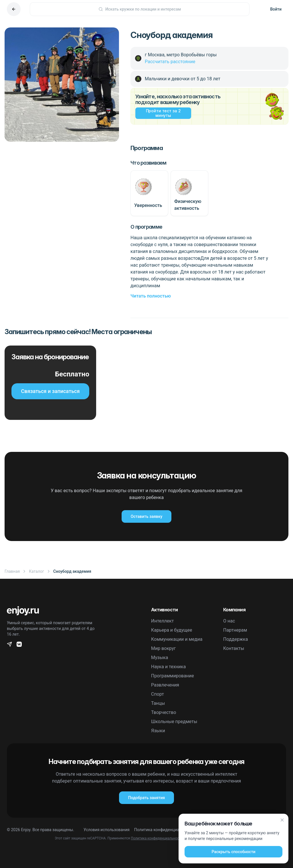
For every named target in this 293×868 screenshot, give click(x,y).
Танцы (158, 703)
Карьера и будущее (172, 630)
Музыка (160, 658)
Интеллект (163, 621)
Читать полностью (151, 296)
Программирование (173, 676)
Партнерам (235, 630)
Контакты (234, 648)
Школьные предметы (174, 722)
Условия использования (107, 830)
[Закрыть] (282, 820)
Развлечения (165, 685)
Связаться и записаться (51, 391)
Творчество (164, 712)
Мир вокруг (163, 648)
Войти (276, 9)
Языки (158, 731)
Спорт (158, 694)
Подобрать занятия (146, 798)
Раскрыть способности (233, 852)
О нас (229, 621)
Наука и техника (168, 667)
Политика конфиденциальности (164, 830)
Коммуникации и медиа (177, 639)
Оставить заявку (146, 516)
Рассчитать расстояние (170, 62)
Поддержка (235, 639)
